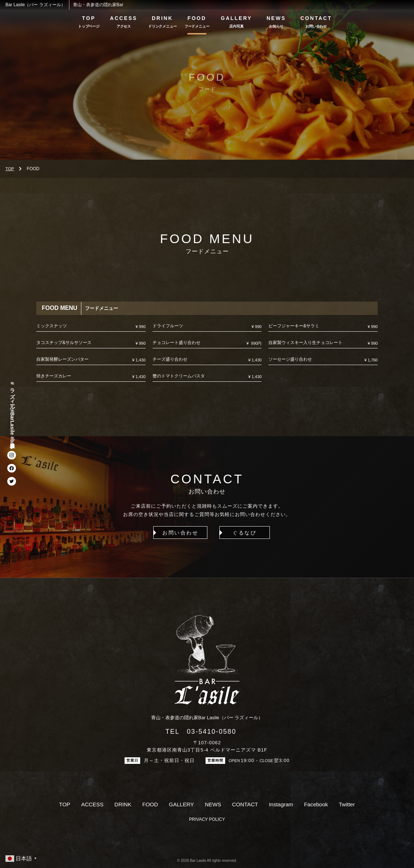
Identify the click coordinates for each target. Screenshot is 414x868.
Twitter (347, 805)
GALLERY (236, 18)
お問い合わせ (173, 533)
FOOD (197, 18)
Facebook (316, 805)
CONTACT (316, 18)
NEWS (276, 18)
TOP (89, 18)
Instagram (281, 805)
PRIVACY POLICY (207, 819)
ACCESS (124, 18)
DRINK (162, 18)
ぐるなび (240, 533)
